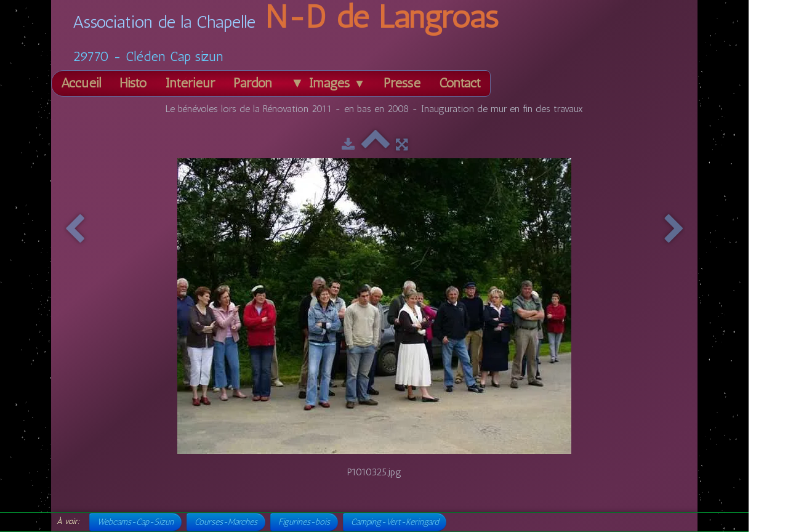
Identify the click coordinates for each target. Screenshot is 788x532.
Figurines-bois (304, 522)
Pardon (253, 83)
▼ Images (328, 83)
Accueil (81, 83)
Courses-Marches (226, 522)
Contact (460, 83)
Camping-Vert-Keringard (395, 522)
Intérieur (190, 83)
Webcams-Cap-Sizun (135, 522)
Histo (133, 83)
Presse (402, 83)
